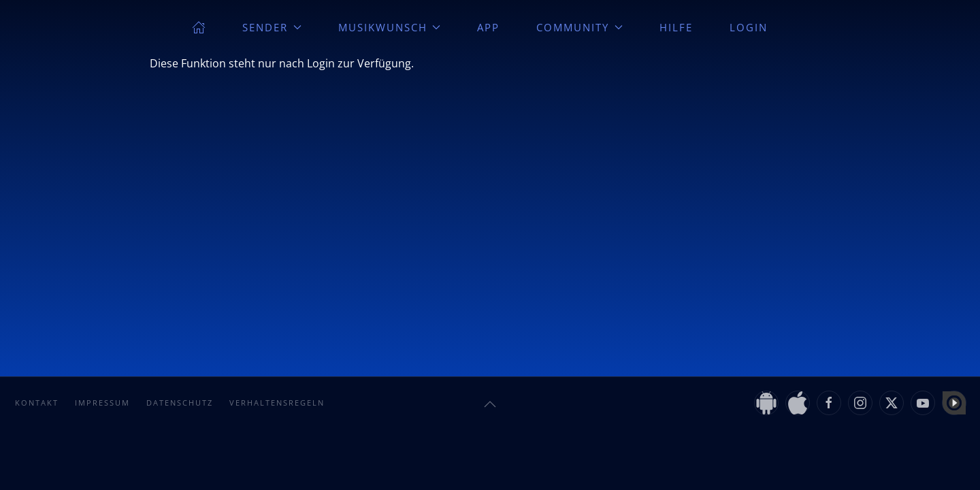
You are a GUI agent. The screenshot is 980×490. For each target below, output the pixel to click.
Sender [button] (272, 27)
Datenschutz (180, 403)
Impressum (102, 403)
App (488, 27)
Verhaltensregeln (277, 403)
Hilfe (676, 27)
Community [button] (579, 27)
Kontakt (37, 403)
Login (749, 27)
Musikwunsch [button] (390, 27)
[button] (490, 404)
